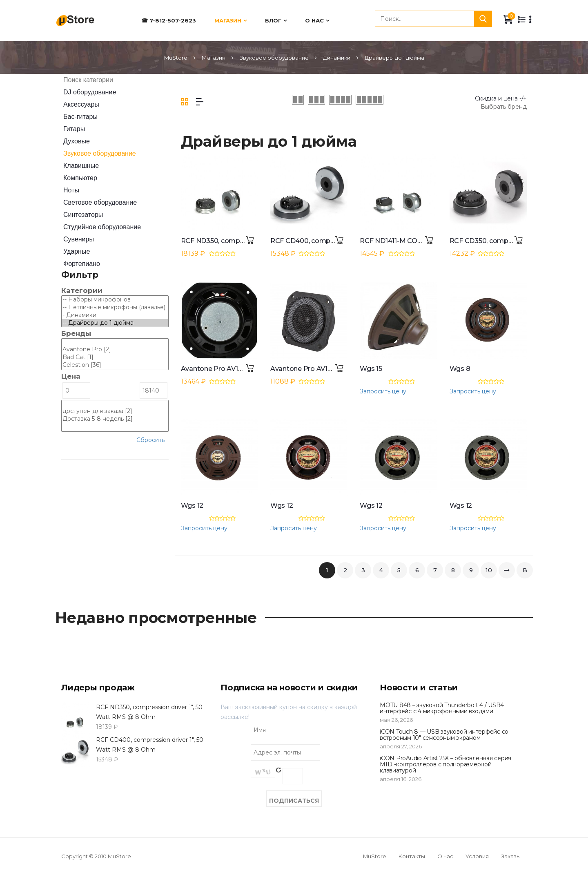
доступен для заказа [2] (115, 411)
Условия (477, 856)
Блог (273, 20)
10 (489, 570)
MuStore (176, 58)
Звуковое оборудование (274, 58)
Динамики (337, 58)
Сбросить (150, 440)
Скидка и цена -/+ (501, 98)
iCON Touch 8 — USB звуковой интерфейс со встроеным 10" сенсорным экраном (444, 735)
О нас (314, 20)
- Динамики (115, 315)
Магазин (228, 20)
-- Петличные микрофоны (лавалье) (115, 307)
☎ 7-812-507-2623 (169, 20)
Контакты (412, 856)
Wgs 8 (460, 369)
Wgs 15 (371, 369)
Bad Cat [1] (115, 357)
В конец (525, 573)
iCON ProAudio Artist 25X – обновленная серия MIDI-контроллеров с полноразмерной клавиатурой (445, 765)
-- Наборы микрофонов (115, 300)
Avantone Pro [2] (115, 349)
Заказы (511, 856)
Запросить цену (383, 391)
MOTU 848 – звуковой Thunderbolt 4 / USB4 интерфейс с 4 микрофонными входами (442, 708)
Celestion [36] (115, 365)
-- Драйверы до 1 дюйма (115, 323)
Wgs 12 (192, 506)
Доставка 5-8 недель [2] (115, 419)
